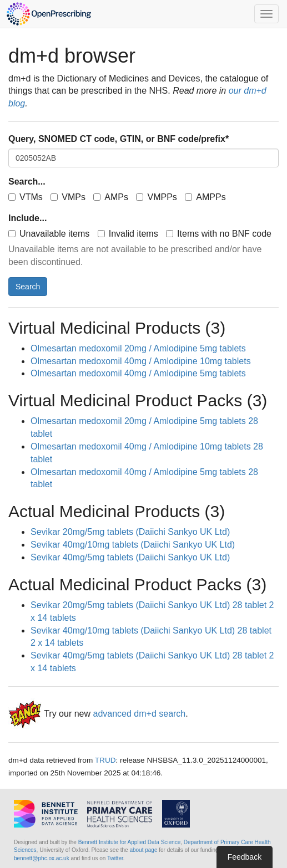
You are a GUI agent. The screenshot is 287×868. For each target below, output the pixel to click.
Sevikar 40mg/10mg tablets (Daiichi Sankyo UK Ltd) (133, 545)
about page (143, 850)
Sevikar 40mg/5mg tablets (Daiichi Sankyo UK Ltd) (130, 557)
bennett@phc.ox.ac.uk (42, 858)
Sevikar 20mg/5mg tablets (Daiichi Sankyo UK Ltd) (130, 532)
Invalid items (128, 234)
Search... (27, 182)
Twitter (115, 858)
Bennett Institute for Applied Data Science (130, 842)
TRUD (105, 760)
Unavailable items (49, 234)
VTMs (26, 197)
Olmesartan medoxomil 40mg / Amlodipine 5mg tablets (138, 373)
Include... (27, 218)
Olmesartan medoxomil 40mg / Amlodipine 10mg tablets (141, 361)
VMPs (68, 197)
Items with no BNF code (219, 234)
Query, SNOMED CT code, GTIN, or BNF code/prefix (119, 139)
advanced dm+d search (139, 714)
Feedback (245, 857)
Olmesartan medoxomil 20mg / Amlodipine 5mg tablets (138, 348)
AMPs (111, 197)
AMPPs (205, 197)
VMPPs (156, 197)
